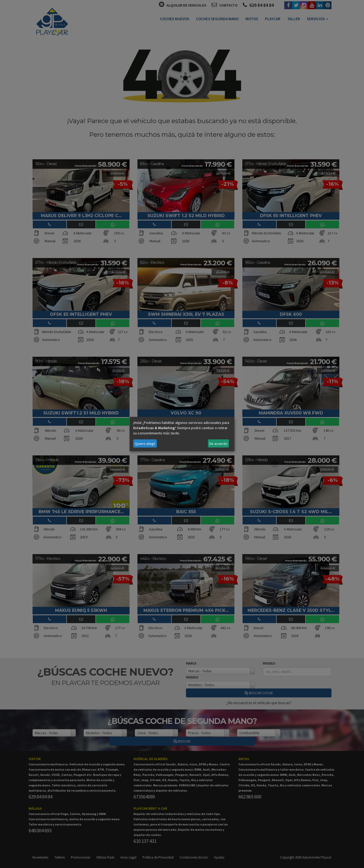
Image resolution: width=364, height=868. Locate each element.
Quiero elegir (145, 444)
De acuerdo (218, 444)
